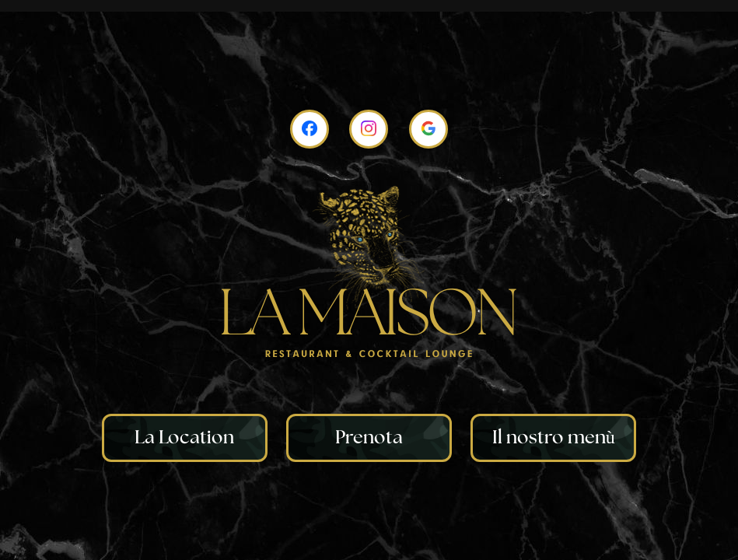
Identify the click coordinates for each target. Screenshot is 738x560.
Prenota (369, 438)
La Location (184, 438)
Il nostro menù (554, 438)
